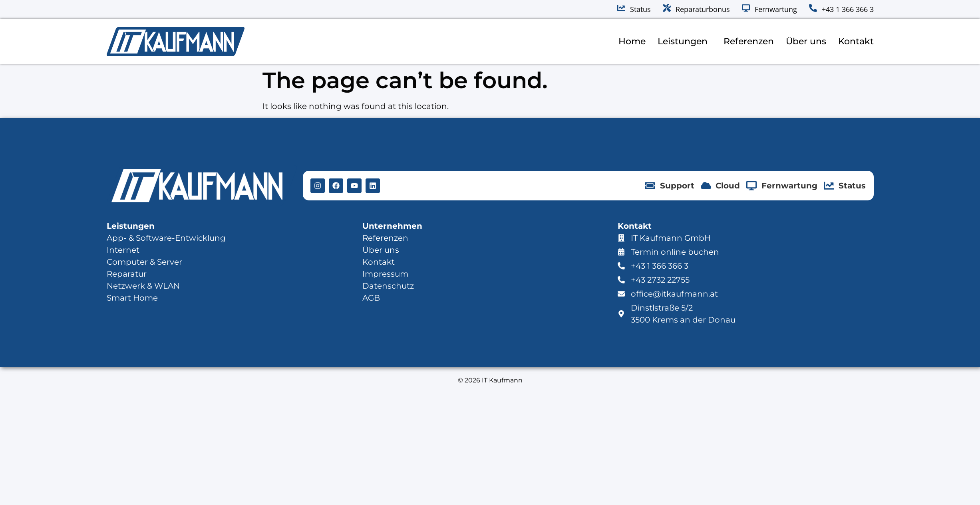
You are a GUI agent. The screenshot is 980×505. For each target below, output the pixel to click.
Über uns (806, 41)
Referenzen (749, 41)
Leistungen (685, 41)
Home (632, 41)
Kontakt (856, 41)
